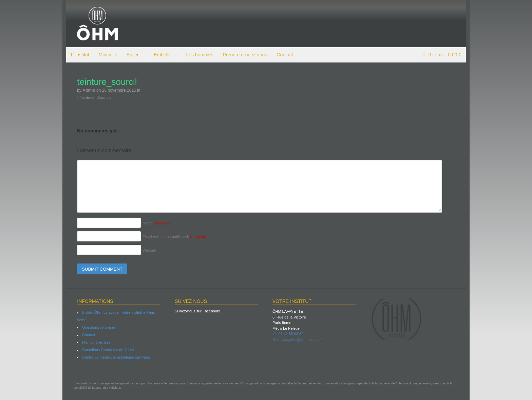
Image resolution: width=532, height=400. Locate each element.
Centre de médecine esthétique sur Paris (112, 357)
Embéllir (159, 55)
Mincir (101, 55)
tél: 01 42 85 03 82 (288, 334)
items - (448, 55)
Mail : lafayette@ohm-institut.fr (298, 340)
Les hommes (196, 55)
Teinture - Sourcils (91, 97)
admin (85, 90)
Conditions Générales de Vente (104, 350)
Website (146, 250)
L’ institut (76, 55)
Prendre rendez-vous (241, 55)
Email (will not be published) (171, 237)
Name (153, 223)
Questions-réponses (95, 327)
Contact (281, 55)
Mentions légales (93, 342)
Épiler (129, 55)
